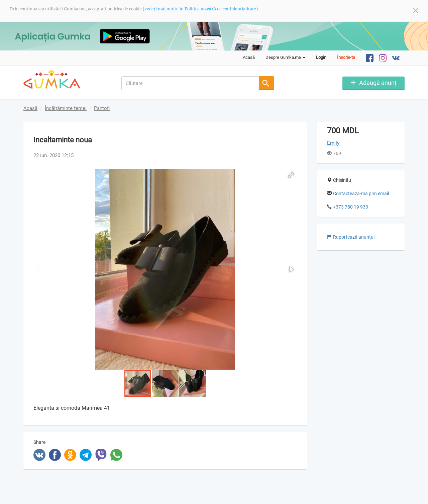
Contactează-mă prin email (361, 194)
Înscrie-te (346, 57)
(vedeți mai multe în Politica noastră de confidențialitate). (201, 9)
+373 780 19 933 (351, 207)
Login (321, 57)
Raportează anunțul (351, 237)
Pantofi (102, 108)
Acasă (249, 57)
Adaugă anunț (378, 82)
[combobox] (190, 83)
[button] (291, 175)
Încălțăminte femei (66, 108)
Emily (333, 143)
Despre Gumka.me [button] (285, 57)
